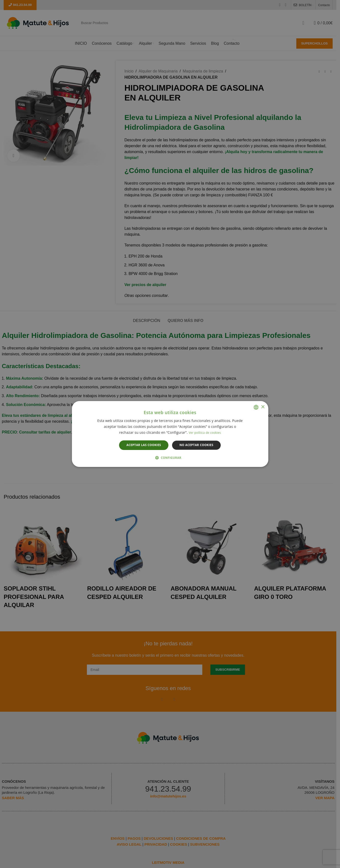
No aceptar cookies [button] (196, 445)
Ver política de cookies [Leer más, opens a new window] (205, 433)
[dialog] (170, 434)
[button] (170, 458)
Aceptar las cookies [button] (144, 445)
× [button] (263, 407)
